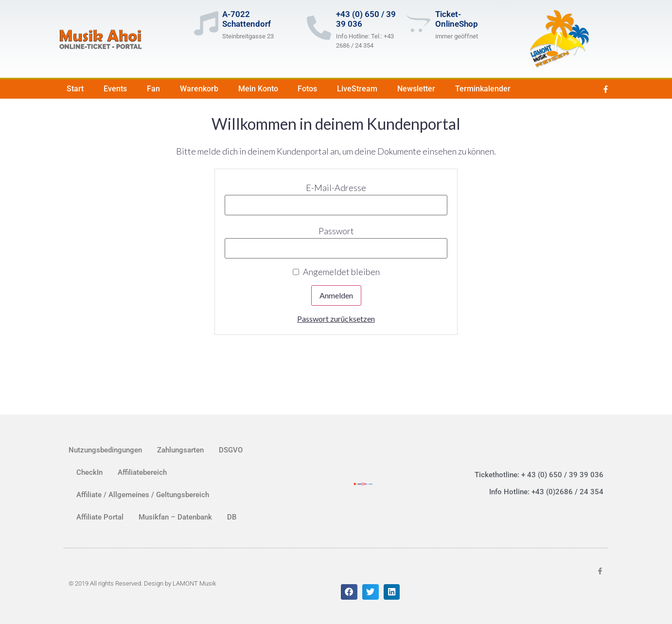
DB (232, 517)
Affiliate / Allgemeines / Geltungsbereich (143, 495)
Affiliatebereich (142, 472)
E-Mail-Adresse (336, 188)
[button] (349, 592)
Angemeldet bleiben (336, 272)
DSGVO (231, 450)
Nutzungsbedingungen (105, 450)
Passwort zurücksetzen (336, 319)
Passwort (336, 231)
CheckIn (89, 472)
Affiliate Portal (100, 517)
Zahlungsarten (180, 450)
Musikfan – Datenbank (175, 517)
